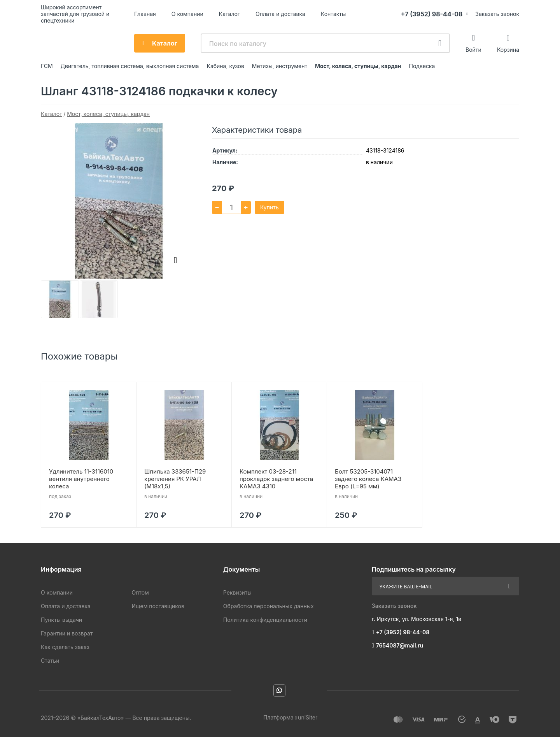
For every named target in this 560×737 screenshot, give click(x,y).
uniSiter (308, 717)
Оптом (140, 592)
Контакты (333, 14)
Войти (473, 50)
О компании (187, 14)
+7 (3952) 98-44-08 (432, 14)
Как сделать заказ (65, 647)
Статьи (50, 661)
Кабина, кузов (225, 66)
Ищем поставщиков (158, 606)
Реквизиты (237, 592)
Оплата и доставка (280, 14)
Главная (145, 14)
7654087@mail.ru (400, 645)
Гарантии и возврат (67, 633)
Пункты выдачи (61, 620)
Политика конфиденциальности (265, 620)
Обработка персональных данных (269, 606)
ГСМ (47, 66)
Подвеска (422, 66)
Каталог (229, 14)
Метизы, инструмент (280, 66)
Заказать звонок (497, 14)
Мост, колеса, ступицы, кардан (358, 66)
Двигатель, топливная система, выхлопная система (130, 66)
